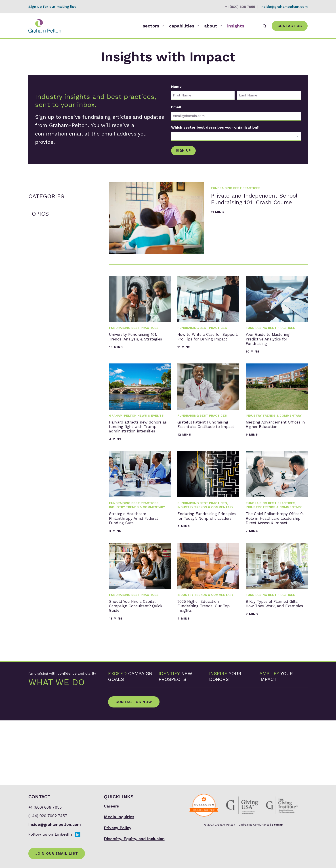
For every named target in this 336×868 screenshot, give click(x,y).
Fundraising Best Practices (236, 187)
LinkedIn (63, 834)
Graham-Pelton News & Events (136, 427)
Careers (111, 806)
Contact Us (290, 26)
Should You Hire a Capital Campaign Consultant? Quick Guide (134, 664)
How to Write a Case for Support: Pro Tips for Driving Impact (206, 341)
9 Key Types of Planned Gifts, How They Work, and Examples (272, 664)
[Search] (264, 26)
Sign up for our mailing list (52, 7)
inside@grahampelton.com (284, 7)
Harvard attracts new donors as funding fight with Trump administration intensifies (138, 449)
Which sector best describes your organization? (215, 127)
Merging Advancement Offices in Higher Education (276, 442)
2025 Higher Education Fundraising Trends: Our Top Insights (208, 664)
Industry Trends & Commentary (274, 427)
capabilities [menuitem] (185, 26)
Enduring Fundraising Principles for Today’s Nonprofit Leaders (206, 553)
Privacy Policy (118, 828)
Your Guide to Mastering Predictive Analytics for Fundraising (274, 344)
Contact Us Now (134, 766)
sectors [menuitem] (154, 26)
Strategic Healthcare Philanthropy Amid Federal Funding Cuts (138, 553)
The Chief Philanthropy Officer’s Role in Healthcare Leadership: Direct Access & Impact (275, 560)
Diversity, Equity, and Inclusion (134, 839)
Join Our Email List (57, 853)
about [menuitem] (214, 26)
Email (176, 107)
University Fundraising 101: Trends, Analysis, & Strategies (139, 341)
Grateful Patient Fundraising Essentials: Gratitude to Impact (206, 445)
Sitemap (277, 825)
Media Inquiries (119, 817)
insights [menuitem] (236, 26)
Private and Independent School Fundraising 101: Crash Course (256, 213)
